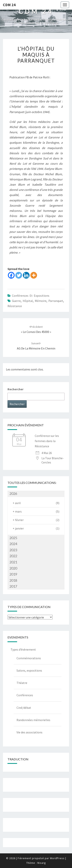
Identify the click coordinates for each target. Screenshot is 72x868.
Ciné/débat (24, 708)
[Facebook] (11, 275)
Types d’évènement (23, 649)
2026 (13, 493)
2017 (13, 586)
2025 (13, 538)
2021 (13, 562)
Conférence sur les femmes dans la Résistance (47, 441)
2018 (13, 580)
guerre (16, 301)
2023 (13, 550)
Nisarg (42, 863)
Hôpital (28, 301)
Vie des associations (29, 732)
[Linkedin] (26, 275)
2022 (13, 556)
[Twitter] (19, 275)
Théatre (22, 683)
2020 (13, 568)
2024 (13, 544)
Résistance (15, 306)
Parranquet (56, 301)
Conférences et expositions (31, 296)
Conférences (25, 695)
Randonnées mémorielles (33, 720)
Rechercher (15, 389)
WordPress (57, 858)
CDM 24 (9, 5)
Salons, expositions (29, 670)
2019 (13, 574)
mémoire (41, 301)
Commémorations (29, 658)
